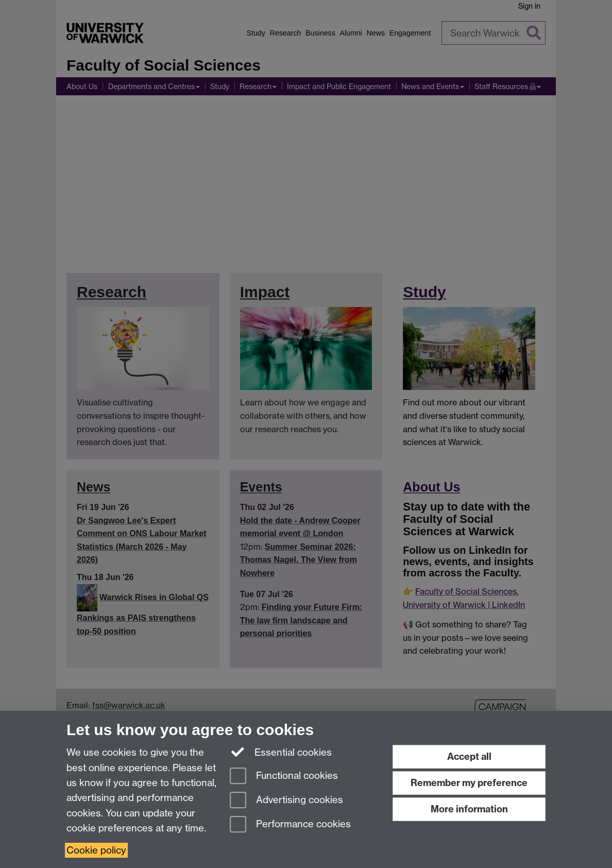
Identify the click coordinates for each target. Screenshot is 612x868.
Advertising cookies (286, 801)
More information (469, 809)
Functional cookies (284, 777)
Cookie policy (96, 850)
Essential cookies (281, 752)
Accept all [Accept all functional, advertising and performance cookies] (469, 756)
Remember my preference (469, 783)
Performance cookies (290, 825)
